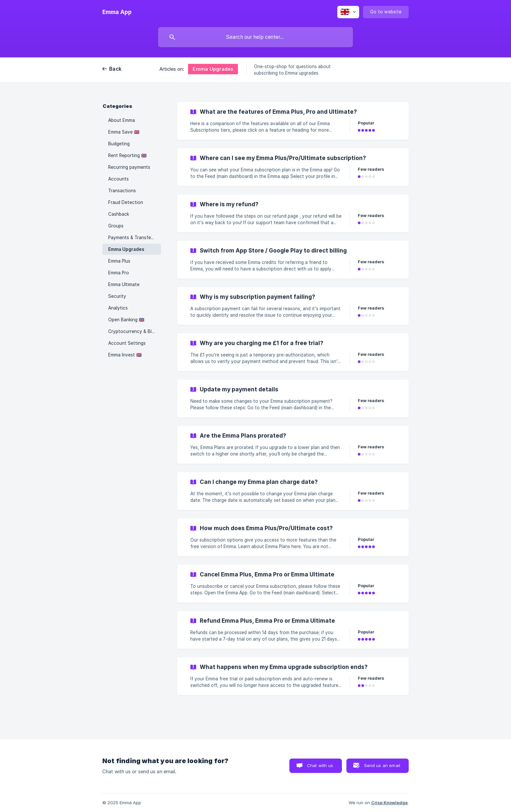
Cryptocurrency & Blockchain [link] (135, 331)
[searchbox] (255, 37)
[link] (293, 121)
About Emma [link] (122, 120)
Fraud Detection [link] (126, 202)
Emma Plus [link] (119, 261)
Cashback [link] (119, 214)
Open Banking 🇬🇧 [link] (126, 320)
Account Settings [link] (127, 343)
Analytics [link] (118, 308)
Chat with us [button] (320, 765)
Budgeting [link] (119, 144)
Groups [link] (116, 226)
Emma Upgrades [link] (126, 249)
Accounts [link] (118, 179)
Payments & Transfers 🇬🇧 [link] (135, 238)
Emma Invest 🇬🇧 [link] (125, 355)
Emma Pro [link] (119, 273)
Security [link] (117, 296)
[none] (117, 12)
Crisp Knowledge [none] (389, 803)
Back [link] (115, 69)
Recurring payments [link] (129, 167)
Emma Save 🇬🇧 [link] (124, 132)
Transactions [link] (122, 191)
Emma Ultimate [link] (124, 284)
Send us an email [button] (382, 765)
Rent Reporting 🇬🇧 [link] (127, 155)
